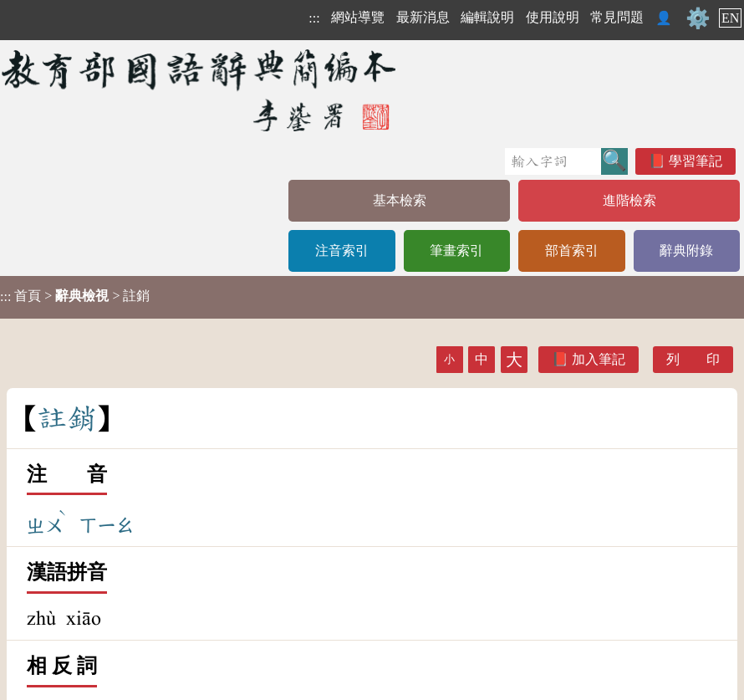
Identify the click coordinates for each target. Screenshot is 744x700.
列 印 (693, 359)
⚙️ (698, 18)
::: (314, 18)
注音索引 (342, 250)
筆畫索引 (456, 250)
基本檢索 (400, 200)
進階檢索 (629, 200)
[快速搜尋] (553, 161)
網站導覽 (358, 17)
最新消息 (423, 17)
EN (730, 18)
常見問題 (617, 17)
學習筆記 (696, 161)
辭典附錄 (686, 250)
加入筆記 (599, 359)
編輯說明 (487, 17)
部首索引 (572, 250)
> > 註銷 (75, 296)
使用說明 (553, 17)
